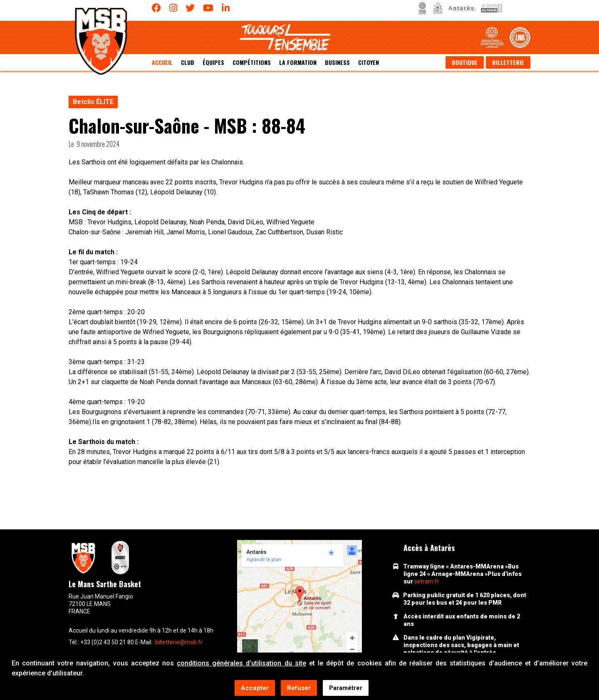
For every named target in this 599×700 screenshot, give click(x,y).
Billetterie (508, 62)
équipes (213, 62)
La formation (298, 62)
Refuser (299, 689)
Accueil (162, 62)
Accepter (255, 689)
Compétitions (252, 62)
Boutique (465, 62)
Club (188, 62)
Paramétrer (346, 689)
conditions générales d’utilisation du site (241, 664)
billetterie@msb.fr (179, 642)
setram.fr (427, 581)
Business (337, 62)
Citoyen (369, 62)
